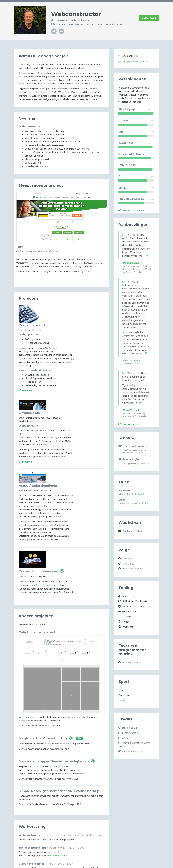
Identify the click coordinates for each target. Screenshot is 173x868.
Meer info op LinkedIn (132, 210)
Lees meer (56, 373)
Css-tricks (128, 564)
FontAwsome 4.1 (129, 733)
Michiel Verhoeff (131, 410)
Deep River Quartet (29, 843)
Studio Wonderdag (76, 528)
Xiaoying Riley (128, 743)
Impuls (51, 806)
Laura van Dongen (132, 361)
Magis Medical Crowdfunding (43, 681)
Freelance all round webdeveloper (65, 778)
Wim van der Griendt (57, 798)
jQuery (124, 738)
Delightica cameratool (37, 575)
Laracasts (128, 558)
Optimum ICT (59, 790)
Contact (149, 18)
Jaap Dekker (47, 843)
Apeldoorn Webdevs (134, 531)
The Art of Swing (72, 843)
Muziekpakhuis (50, 826)
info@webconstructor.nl (136, 61)
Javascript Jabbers (133, 568)
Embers (59, 843)
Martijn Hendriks (131, 263)
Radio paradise (131, 662)
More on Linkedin (129, 424)
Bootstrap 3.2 (128, 728)
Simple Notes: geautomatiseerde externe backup (59, 734)
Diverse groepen (44, 839)
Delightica (30, 660)
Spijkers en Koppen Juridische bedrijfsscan (54, 704)
